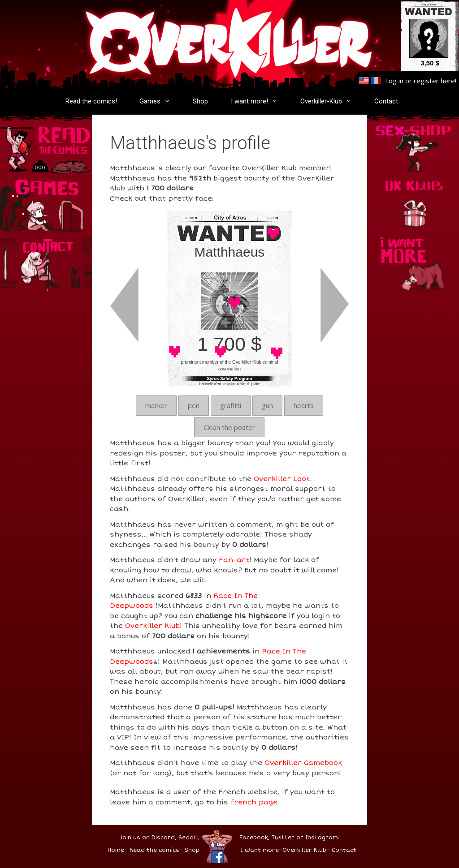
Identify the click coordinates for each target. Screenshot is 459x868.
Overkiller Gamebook (303, 763)
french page (254, 802)
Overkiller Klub (152, 626)
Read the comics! (91, 101)
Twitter (283, 838)
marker (156, 405)
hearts (304, 405)
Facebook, (255, 838)
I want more (260, 850)
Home (116, 850)
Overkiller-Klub (331, 101)
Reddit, (188, 838)
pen (194, 405)
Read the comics (154, 850)
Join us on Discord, (148, 838)
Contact (386, 101)
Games (159, 101)
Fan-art (234, 560)
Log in (394, 81)
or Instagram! (318, 838)
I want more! (259, 101)
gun (267, 405)
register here (434, 81)
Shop (200, 101)
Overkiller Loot (282, 479)
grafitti (231, 405)
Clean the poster (229, 427)
